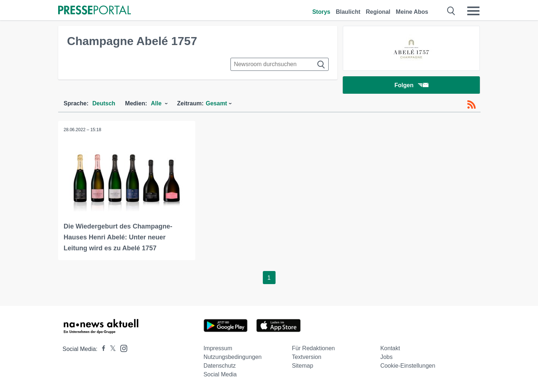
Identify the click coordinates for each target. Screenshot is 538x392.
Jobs (386, 357)
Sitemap (303, 366)
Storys (321, 12)
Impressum (218, 348)
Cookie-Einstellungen (408, 366)
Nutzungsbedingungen (233, 357)
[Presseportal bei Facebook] (101, 349)
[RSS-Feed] (471, 105)
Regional (378, 12)
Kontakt (390, 348)
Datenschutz (220, 366)
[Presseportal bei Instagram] (122, 348)
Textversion (307, 357)
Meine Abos (412, 12)
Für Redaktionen (313, 348)
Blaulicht (348, 12)
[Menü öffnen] (473, 11)
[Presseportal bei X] (111, 349)
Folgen (411, 85)
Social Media (220, 374)
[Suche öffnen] (451, 11)
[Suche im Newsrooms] (280, 64)
